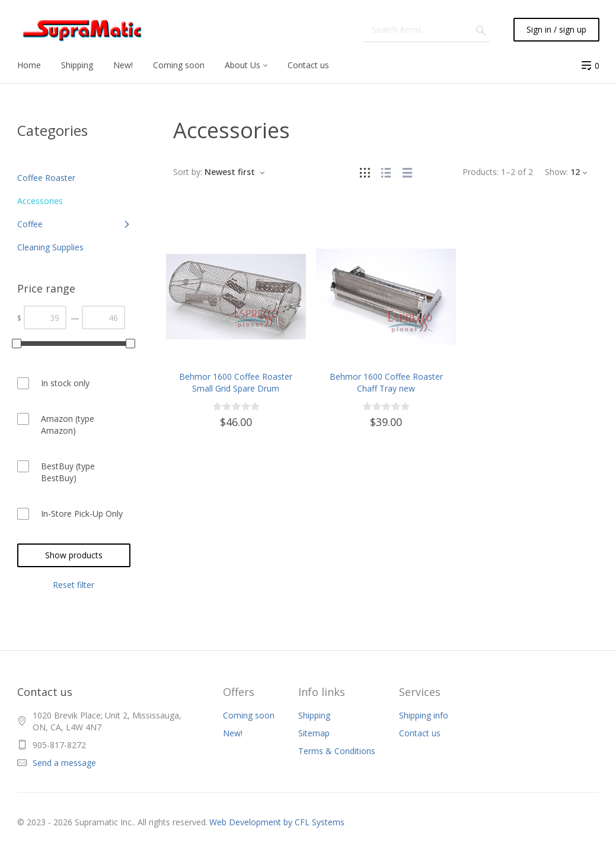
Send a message (64, 763)
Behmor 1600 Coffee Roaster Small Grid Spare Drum (236, 382)
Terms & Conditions (337, 751)
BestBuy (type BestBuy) (68, 472)
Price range (46, 288)
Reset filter (74, 585)
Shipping (314, 715)
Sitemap (314, 733)
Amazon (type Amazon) (68, 425)
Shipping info (424, 715)
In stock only (65, 383)
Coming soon (249, 715)
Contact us (420, 733)
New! (233, 733)
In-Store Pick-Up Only (82, 514)
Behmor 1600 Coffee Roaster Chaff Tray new (386, 382)
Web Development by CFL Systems (277, 822)
